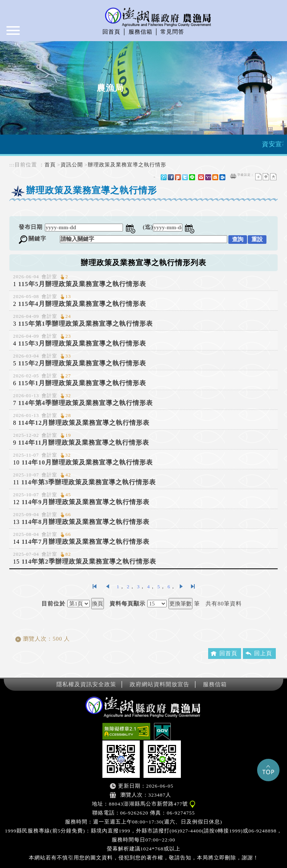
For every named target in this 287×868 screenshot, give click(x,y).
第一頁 (95, 586)
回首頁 (111, 32)
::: (12, 165)
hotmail (215, 177)
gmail (201, 177)
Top (268, 770)
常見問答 (172, 32)
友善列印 (233, 176)
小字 (258, 177)
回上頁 (263, 653)
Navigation (14, 34)
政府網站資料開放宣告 (160, 684)
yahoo (208, 177)
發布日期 (31, 227)
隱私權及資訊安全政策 (86, 684)
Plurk (178, 177)
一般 (266, 177)
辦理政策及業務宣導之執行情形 (127, 165)
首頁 (50, 165)
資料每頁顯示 (127, 604)
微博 (164, 177)
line (192, 177)
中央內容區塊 (27, 209)
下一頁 (182, 586)
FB (171, 177)
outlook (222, 177)
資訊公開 (72, 165)
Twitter (185, 177)
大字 (273, 177)
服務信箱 (141, 32)
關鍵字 (37, 239)
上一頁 (107, 586)
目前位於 (53, 604)
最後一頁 (193, 586)
